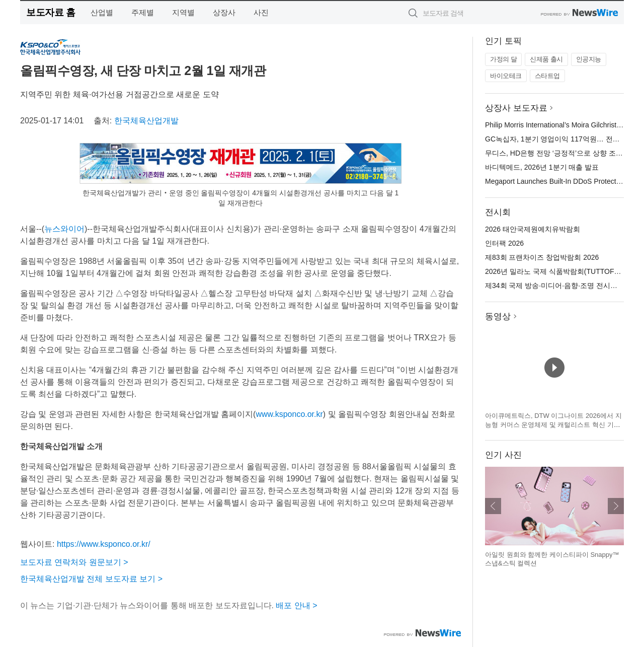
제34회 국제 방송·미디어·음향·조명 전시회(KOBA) (563, 285)
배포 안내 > (296, 605)
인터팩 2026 (504, 243)
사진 (261, 12)
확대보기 (392, 175)
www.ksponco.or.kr (289, 414)
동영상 (498, 316)
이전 (493, 506)
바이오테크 (506, 76)
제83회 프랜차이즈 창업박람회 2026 (542, 257)
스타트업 (547, 76)
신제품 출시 (546, 59)
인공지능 (589, 59)
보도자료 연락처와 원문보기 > (74, 562)
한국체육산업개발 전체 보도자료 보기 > (91, 579)
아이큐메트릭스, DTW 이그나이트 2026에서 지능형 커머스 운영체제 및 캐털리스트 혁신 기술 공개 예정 (553, 424)
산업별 (102, 12)
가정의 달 (503, 59)
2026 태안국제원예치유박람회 (533, 229)
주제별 (143, 12)
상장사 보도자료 (516, 108)
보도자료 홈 (51, 12)
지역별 (183, 12)
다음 (616, 506)
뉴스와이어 (64, 229)
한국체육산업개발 (146, 121)
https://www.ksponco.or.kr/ (104, 544)
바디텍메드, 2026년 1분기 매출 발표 (542, 167)
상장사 (224, 12)
